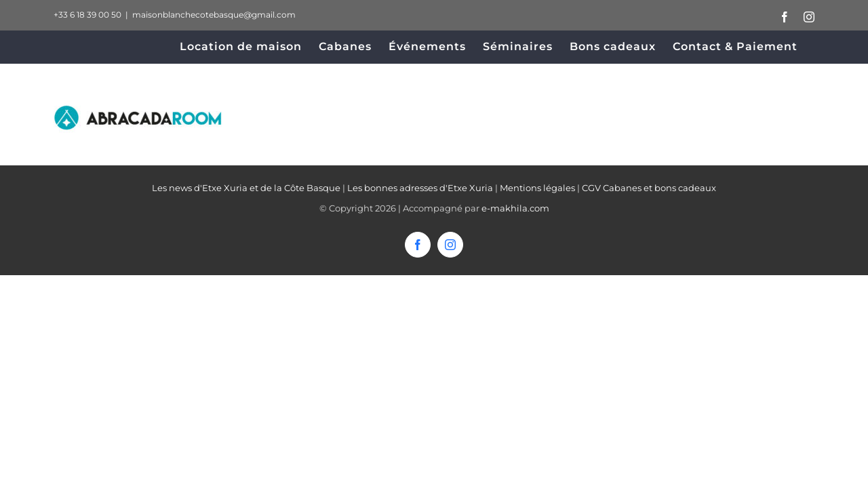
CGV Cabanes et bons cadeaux (649, 188)
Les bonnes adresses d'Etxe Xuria (420, 188)
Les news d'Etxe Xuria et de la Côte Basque (246, 188)
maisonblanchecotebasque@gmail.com (214, 15)
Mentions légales (537, 188)
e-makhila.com (515, 208)
